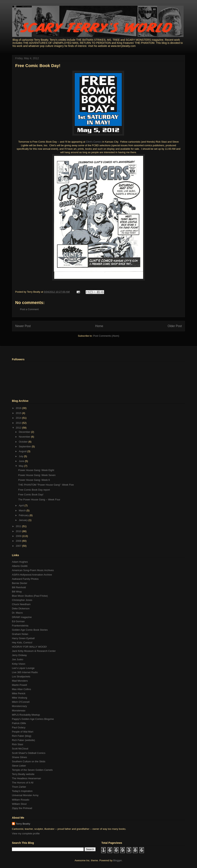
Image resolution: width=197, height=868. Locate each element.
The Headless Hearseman (26, 778)
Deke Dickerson (21, 608)
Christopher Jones (22, 600)
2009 (19, 536)
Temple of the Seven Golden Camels (32, 770)
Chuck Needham (21, 604)
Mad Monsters (20, 681)
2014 (19, 418)
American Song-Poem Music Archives (33, 570)
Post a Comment (29, 309)
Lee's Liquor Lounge (23, 668)
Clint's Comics (94, 142)
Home (99, 326)
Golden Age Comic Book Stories (30, 630)
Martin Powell (19, 685)
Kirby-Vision (19, 664)
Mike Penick (19, 693)
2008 (19, 541)
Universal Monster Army (25, 795)
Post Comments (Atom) (106, 336)
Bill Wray (17, 592)
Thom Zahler (19, 787)
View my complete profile (26, 834)
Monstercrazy (19, 706)
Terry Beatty (23, 824)
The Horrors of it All (23, 783)
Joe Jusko (18, 659)
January (24, 520)
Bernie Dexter (20, 583)
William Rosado (21, 800)
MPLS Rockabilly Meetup (26, 715)
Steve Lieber (19, 766)
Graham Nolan (20, 634)
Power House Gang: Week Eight (36, 470)
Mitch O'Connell (21, 702)
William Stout (19, 804)
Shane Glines (19, 757)
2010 (19, 531)
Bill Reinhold (19, 587)
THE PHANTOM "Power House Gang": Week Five (46, 485)
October (24, 442)
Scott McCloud (20, 749)
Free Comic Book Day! (38, 66)
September (25, 446)
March (23, 510)
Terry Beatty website (23, 774)
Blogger (117, 860)
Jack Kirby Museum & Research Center (34, 651)
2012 (19, 428)
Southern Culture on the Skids (29, 761)
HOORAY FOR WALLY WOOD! (29, 647)
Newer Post (23, 326)
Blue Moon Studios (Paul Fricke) (30, 596)
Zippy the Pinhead (22, 808)
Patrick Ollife (19, 723)
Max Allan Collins (21, 689)
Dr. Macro (17, 613)
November (25, 437)
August (23, 451)
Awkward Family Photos (25, 579)
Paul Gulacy (19, 727)
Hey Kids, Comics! (22, 642)
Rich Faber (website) (23, 740)
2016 (19, 408)
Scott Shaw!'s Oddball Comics (29, 753)
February (24, 515)
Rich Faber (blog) (22, 736)
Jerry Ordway (19, 655)
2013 (19, 423)
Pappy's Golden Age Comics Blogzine (33, 719)
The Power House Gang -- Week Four (39, 500)
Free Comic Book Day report (34, 490)
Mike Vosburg (20, 698)
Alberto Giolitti (20, 566)
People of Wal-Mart (23, 732)
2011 (19, 526)
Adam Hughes (20, 562)
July (21, 456)
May (22, 466)
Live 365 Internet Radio (25, 672)
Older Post (175, 326)
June (22, 461)
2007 (19, 546)
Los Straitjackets (21, 677)
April (22, 505)
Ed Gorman (18, 621)
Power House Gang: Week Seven (37, 475)
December (25, 432)
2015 (19, 413)
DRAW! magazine (22, 617)
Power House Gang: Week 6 (34, 480)
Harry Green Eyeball (23, 638)
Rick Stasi (18, 744)
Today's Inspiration (22, 791)
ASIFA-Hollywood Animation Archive (32, 575)
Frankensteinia (20, 626)
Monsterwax (19, 711)
